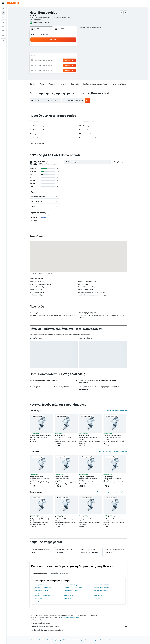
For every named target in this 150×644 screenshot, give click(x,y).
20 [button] (58, 60)
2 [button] (72, 47)
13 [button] (58, 56)
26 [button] (53, 65)
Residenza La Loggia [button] (37, 517)
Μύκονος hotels (68, 596)
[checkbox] (39, 219)
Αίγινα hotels (98, 598)
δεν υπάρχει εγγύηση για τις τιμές (70, 618)
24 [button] (44, 65)
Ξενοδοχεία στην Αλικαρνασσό (43, 596)
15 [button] (67, 56)
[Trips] (3, 36)
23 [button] (72, 60)
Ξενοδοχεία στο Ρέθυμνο (101, 587)
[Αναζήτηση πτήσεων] (3, 9)
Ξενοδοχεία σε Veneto (83, 640)
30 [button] (72, 65)
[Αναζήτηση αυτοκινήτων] (3, 17)
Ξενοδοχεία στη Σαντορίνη (42, 590)
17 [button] (44, 60)
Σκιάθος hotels (38, 601)
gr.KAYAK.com (33, 640)
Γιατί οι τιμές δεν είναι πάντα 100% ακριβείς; (79, 630)
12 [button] (54, 56)
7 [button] (63, 51)
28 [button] (63, 65)
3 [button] (44, 51)
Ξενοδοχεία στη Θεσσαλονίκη (73, 587)
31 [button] (44, 70)
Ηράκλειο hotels (99, 596)
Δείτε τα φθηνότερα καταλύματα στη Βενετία (113, 451)
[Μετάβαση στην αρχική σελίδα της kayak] (13, 3)
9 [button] (72, 51)
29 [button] (67, 65)
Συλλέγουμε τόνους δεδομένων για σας (79, 627)
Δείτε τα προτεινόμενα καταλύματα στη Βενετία (112, 492)
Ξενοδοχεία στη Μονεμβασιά (43, 587)
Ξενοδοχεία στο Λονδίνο (71, 590)
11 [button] (49, 56)
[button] (3, 3)
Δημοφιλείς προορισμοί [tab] (40, 573)
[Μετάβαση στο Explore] (3, 22)
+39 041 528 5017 (35, 20)
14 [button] (63, 56)
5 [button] (54, 51)
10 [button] (44, 56)
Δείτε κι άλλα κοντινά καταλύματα (116, 410)
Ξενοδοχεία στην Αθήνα (71, 585)
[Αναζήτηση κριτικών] (89, 162)
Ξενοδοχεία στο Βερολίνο (71, 593)
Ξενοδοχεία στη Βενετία (98, 640)
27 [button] (58, 65)
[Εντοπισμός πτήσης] (3, 26)
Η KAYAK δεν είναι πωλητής (79, 623)
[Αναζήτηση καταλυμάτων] (3, 13)
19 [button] (54, 60)
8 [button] (67, 51)
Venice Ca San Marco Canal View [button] (41, 435)
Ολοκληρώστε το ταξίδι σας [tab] (59, 573)
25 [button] (49, 65)
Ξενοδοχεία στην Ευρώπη (54, 640)
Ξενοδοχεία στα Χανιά (41, 593)
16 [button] (72, 56)
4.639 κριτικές (46, 23)
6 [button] (58, 51)
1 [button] (67, 47)
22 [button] (67, 60)
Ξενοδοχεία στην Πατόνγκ (101, 593)
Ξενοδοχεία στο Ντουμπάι (102, 585)
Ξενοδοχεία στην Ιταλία (69, 640)
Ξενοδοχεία (42, 640)
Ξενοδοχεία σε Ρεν (40, 585)
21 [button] (63, 60)
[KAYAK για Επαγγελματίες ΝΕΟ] (3, 30)
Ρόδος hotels (38, 598)
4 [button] (49, 51)
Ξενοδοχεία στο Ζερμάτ (101, 590)
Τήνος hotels (67, 598)
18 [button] (49, 60)
